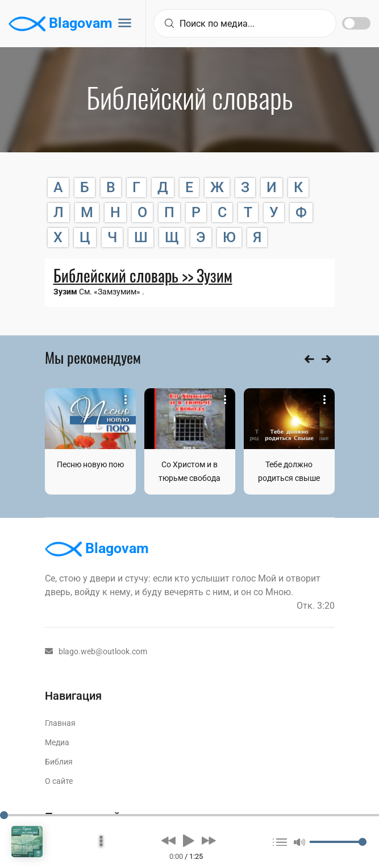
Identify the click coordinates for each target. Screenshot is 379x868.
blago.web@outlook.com (96, 651)
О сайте (59, 781)
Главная (60, 723)
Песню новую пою (90, 464)
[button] (168, 840)
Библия (59, 762)
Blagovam (61, 24)
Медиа (57, 742)
